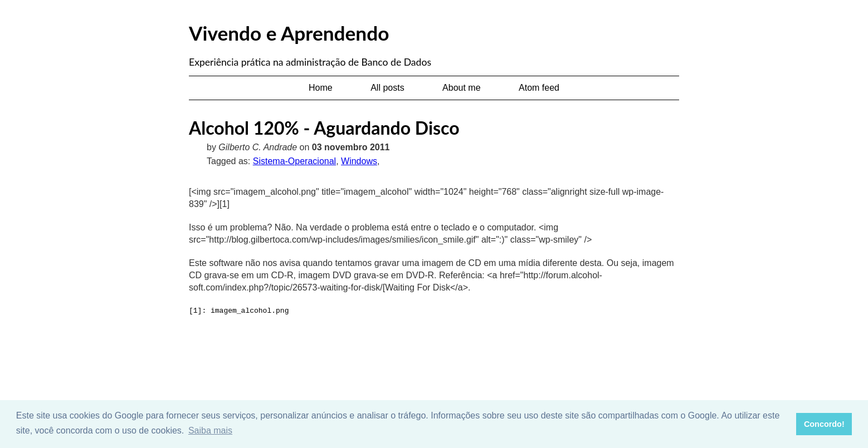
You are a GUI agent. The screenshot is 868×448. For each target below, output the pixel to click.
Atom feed (539, 88)
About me (461, 88)
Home (321, 88)
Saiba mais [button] (210, 430)
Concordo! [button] (824, 424)
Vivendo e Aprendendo (289, 33)
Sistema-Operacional (294, 161)
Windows (359, 161)
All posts (387, 88)
